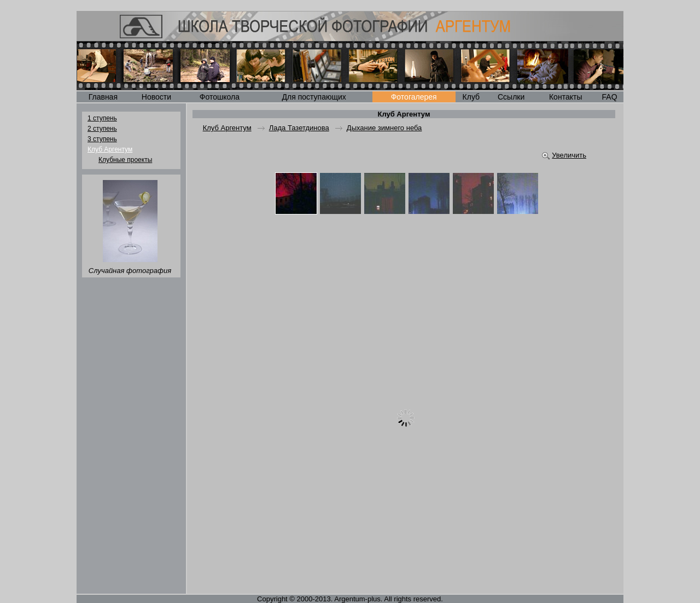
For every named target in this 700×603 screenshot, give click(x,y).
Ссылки (511, 97)
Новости (156, 97)
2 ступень (102, 129)
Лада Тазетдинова (299, 128)
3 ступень (102, 139)
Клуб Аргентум (110, 149)
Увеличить (569, 155)
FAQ (610, 97)
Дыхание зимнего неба (384, 128)
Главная (103, 97)
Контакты (565, 97)
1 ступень (102, 118)
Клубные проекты (125, 160)
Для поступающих (314, 97)
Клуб (471, 97)
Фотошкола (220, 97)
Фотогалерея (414, 97)
